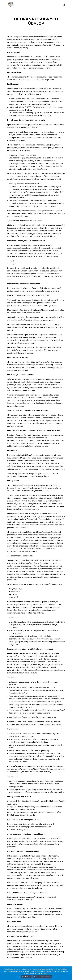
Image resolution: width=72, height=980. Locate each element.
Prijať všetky (26, 977)
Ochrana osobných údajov (42, 977)
